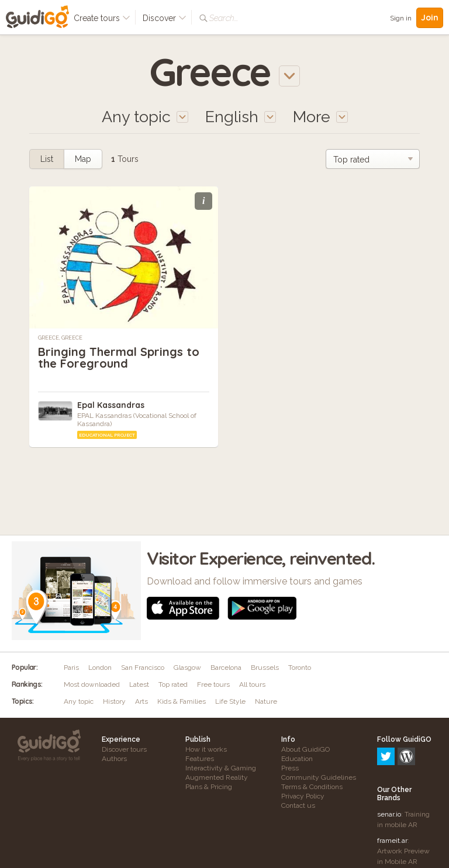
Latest (139, 684)
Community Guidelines (319, 777)
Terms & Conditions (312, 787)
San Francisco (143, 668)
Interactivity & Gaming (221, 768)
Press (290, 768)
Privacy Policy (303, 796)
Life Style (230, 701)
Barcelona (226, 668)
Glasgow (187, 668)
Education (297, 759)
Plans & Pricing (209, 787)
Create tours (102, 18)
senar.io (389, 764)
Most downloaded (92, 684)
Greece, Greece (60, 338)
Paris (71, 668)
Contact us (298, 805)
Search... (224, 18)
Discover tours (124, 749)
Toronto (300, 668)
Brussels (265, 668)
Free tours (213, 684)
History (114, 701)
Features (200, 759)
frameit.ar (392, 790)
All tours (252, 684)
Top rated (173, 684)
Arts (141, 701)
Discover (165, 18)
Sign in (401, 18)
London (100, 668)
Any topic (79, 701)
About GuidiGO (305, 749)
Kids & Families (182, 701)
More (320, 117)
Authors (114, 759)
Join (430, 18)
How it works (206, 749)
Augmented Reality (217, 777)
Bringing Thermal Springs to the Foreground (119, 357)
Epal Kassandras (111, 405)
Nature (266, 701)
